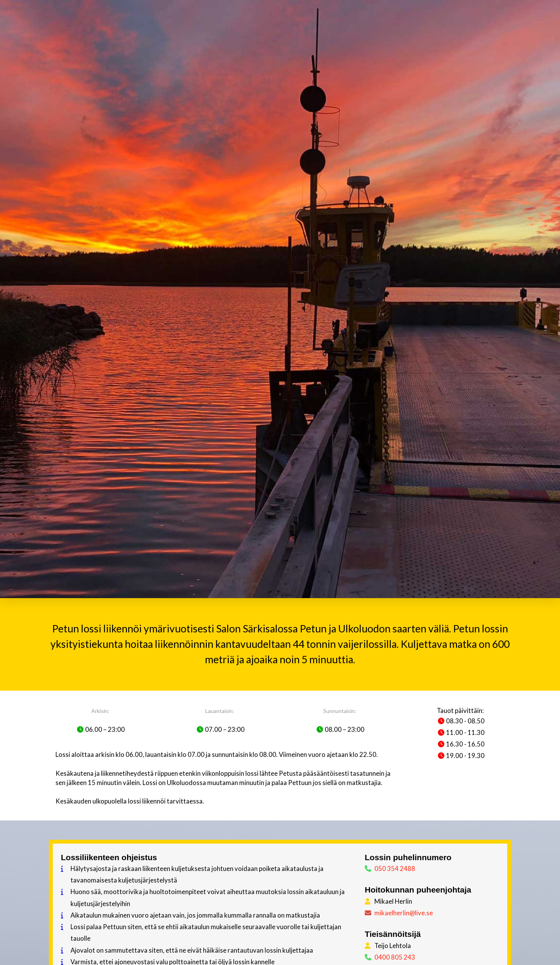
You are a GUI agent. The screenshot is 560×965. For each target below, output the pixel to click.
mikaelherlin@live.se (404, 913)
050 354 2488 (395, 868)
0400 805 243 (395, 957)
